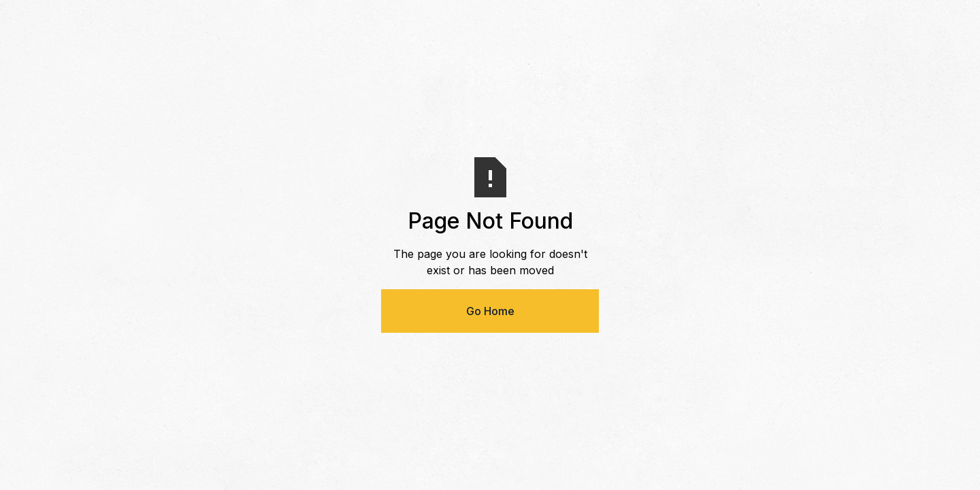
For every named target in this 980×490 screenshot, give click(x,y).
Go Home (490, 311)
